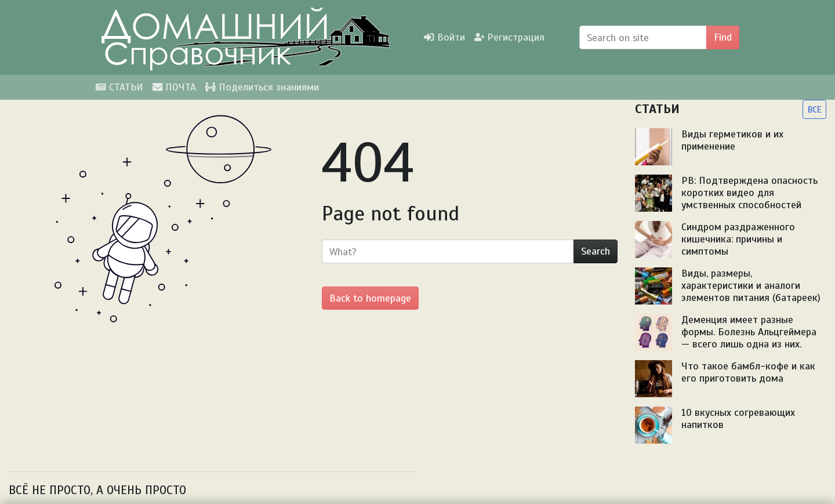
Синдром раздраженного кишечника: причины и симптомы (738, 239)
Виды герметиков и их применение (732, 140)
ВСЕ (814, 109)
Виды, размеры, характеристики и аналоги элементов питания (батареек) (751, 285)
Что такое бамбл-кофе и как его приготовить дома (748, 372)
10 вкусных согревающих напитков (738, 418)
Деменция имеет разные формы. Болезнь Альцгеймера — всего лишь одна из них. (749, 332)
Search (596, 251)
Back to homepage (370, 298)
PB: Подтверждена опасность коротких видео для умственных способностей (749, 193)
